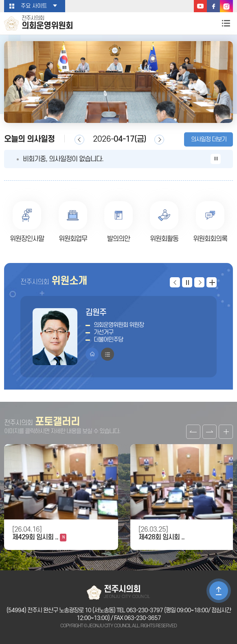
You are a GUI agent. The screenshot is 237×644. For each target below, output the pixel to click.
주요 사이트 (34, 6)
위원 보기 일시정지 (187, 282)
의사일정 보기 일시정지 (216, 159)
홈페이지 (92, 354)
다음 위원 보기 (199, 282)
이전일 (79, 140)
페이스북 (213, 6)
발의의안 (118, 239)
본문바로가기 (0, 0)
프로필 (108, 354)
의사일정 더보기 (209, 139)
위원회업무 (73, 239)
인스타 (226, 6)
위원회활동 (164, 239)
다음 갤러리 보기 (210, 432)
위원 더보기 (212, 282)
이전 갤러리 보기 (193, 432)
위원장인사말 (27, 239)
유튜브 (200, 6)
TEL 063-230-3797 (140, 610)
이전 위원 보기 (175, 282)
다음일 (159, 140)
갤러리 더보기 (226, 432)
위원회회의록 (210, 239)
